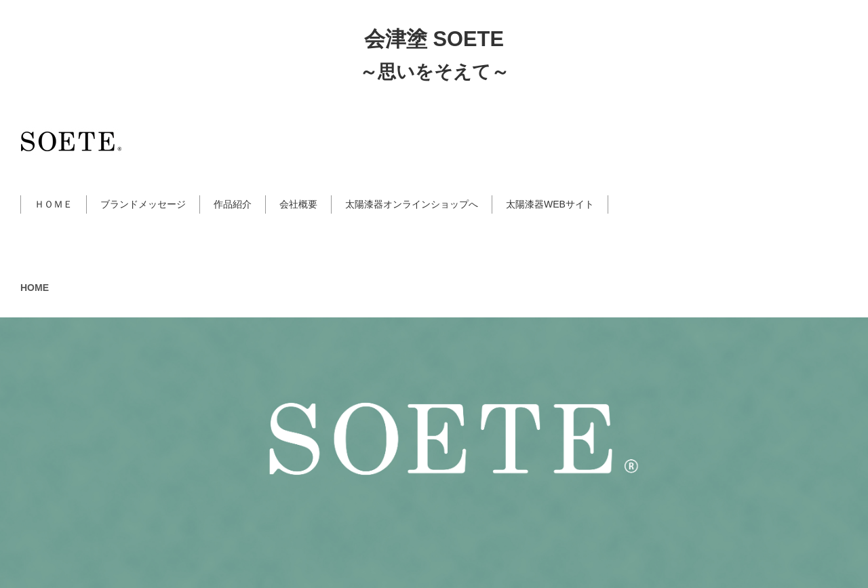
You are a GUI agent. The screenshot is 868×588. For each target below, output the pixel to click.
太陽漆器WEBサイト (550, 204)
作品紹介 (233, 204)
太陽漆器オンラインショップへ (412, 204)
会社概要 (298, 204)
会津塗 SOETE (434, 39)
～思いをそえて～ (434, 72)
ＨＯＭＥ (54, 204)
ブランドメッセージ (143, 204)
